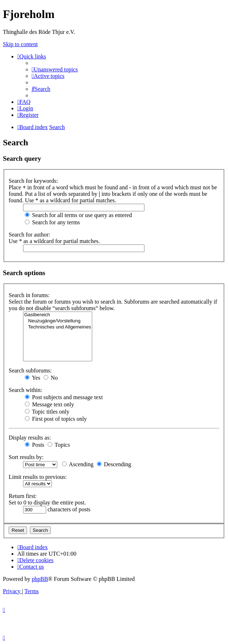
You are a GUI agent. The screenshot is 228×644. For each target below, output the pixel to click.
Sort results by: (26, 457)
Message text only (49, 404)
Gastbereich (58, 315)
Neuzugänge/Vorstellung (58, 321)
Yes (33, 378)
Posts (35, 445)
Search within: (25, 390)
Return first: (23, 496)
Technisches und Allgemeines (58, 327)
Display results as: (30, 438)
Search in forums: (29, 295)
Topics (59, 445)
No (51, 378)
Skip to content (20, 44)
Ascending (78, 464)
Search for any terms (52, 222)
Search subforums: (30, 370)
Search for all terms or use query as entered (78, 215)
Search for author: (30, 235)
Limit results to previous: (38, 477)
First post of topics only (56, 419)
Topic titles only (47, 412)
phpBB (40, 579)
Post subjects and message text (64, 397)
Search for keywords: (33, 181)
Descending (114, 464)
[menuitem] (55, 69)
